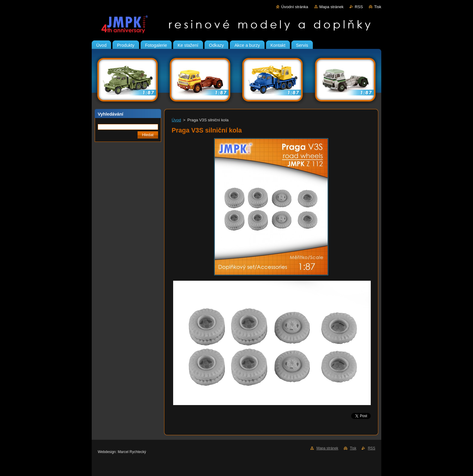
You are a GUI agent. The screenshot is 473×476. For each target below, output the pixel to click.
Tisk (378, 7)
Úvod (176, 120)
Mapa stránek (332, 7)
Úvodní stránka (295, 7)
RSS (359, 7)
